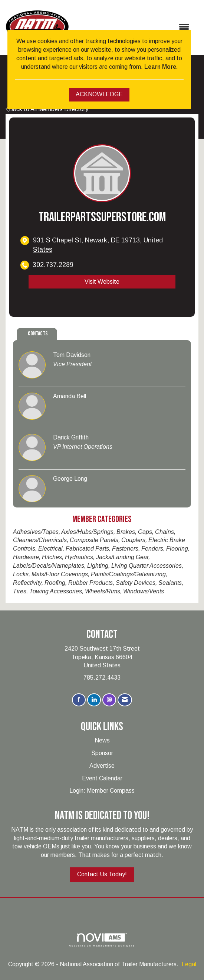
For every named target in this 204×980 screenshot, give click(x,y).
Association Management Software (102, 940)
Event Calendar (102, 778)
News (102, 740)
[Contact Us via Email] (125, 700)
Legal (189, 964)
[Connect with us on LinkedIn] (94, 700)
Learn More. (161, 67)
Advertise (102, 766)
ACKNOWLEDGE (99, 94)
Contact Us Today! (102, 874)
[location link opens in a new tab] (108, 245)
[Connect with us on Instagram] (109, 700)
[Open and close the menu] (133, 27)
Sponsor (102, 753)
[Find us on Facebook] (79, 700)
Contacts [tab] (38, 334)
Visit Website (102, 282)
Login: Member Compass (102, 791)
